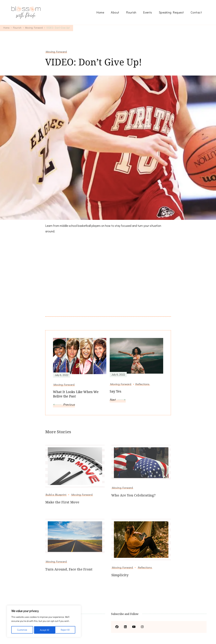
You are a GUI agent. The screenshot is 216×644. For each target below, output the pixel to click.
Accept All (66, 630)
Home (100, 12)
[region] (44, 622)
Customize (22, 630)
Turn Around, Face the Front (69, 569)
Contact (196, 12)
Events (148, 12)
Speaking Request (171, 12)
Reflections (145, 567)
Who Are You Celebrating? (134, 495)
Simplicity (120, 575)
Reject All (44, 630)
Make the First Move (63, 502)
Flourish (131, 12)
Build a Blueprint (56, 495)
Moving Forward (56, 52)
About (115, 12)
